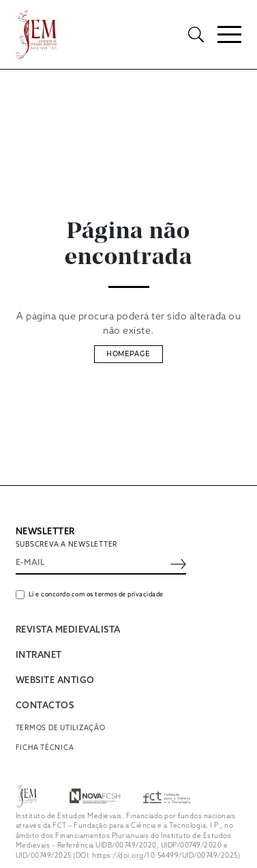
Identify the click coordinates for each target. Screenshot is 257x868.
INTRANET (39, 655)
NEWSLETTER (45, 532)
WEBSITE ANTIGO (55, 681)
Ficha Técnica (45, 748)
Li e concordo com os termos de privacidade (96, 595)
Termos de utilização (61, 728)
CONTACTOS (45, 706)
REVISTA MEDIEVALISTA (68, 630)
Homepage (128, 354)
